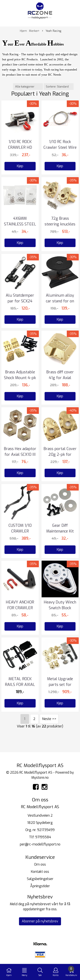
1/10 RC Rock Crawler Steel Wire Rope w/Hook (60, 147)
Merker (34, 31)
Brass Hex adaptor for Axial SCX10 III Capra (20, 455)
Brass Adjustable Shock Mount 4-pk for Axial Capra (20, 378)
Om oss (40, 864)
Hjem (23, 31)
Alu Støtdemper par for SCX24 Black (20, 301)
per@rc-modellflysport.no (40, 844)
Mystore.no (40, 778)
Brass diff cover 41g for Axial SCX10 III (60, 378)
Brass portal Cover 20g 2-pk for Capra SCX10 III (60, 455)
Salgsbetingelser (40, 879)
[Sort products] (59, 87)
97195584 (43, 837)
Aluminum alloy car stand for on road (60, 301)
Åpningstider (40, 886)
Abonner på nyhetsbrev (40, 921)
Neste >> (49, 719)
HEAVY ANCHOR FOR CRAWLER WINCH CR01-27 (20, 608)
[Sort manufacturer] (28, 87)
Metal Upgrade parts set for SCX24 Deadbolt (60, 685)
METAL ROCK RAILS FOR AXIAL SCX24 (20, 685)
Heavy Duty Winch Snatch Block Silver (60, 608)
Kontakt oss (40, 872)
